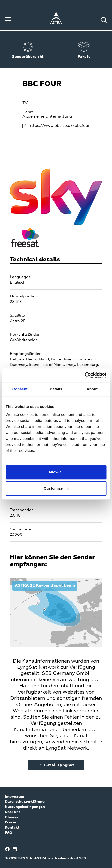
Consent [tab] (20, 389)
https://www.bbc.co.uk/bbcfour (59, 126)
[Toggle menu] (8, 20)
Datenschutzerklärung (25, 802)
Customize (56, 488)
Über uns (13, 812)
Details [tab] (56, 389)
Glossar (12, 817)
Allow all (56, 472)
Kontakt (12, 828)
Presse (11, 822)
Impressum (15, 797)
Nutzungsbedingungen (25, 807)
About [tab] (92, 389)
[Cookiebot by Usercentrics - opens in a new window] (84, 375)
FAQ (9, 833)
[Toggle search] (104, 20)
